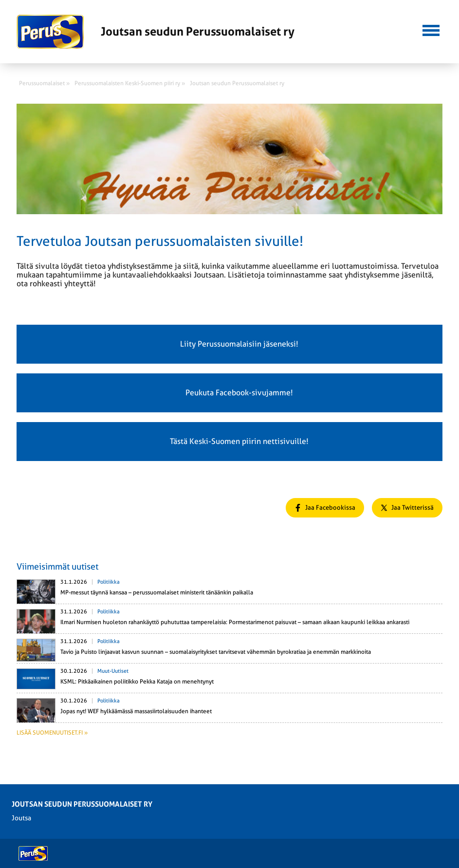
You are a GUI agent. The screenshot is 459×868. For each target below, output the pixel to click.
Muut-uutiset (113, 671)
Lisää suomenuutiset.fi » (52, 733)
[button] (431, 29)
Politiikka (109, 582)
